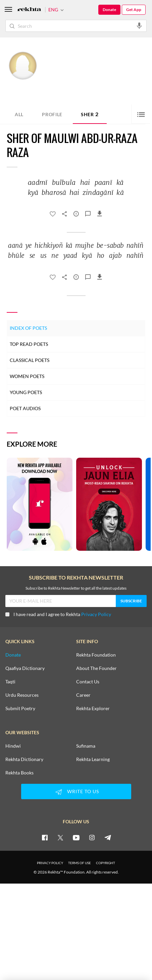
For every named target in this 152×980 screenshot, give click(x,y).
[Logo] (29, 10)
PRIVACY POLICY (50, 863)
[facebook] (45, 837)
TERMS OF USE (80, 863)
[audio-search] (139, 25)
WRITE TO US (76, 792)
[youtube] (76, 837)
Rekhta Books (19, 773)
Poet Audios (25, 408)
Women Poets (27, 376)
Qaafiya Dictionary (25, 668)
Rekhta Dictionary (24, 759)
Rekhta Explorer (93, 708)
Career (83, 695)
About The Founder (96, 668)
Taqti (10, 682)
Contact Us (88, 682)
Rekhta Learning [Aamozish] (93, 759)
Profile (52, 114)
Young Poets (26, 392)
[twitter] (60, 837)
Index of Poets (28, 328)
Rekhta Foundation (96, 655)
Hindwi (13, 746)
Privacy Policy (96, 614)
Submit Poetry (20, 708)
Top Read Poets (29, 344)
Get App (134, 10)
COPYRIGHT (106, 863)
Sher (90, 114)
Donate (109, 10)
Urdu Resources (22, 695)
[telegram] (108, 837)
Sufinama (86, 746)
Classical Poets (30, 360)
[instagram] (92, 837)
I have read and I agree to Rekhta (58, 614)
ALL (19, 114)
